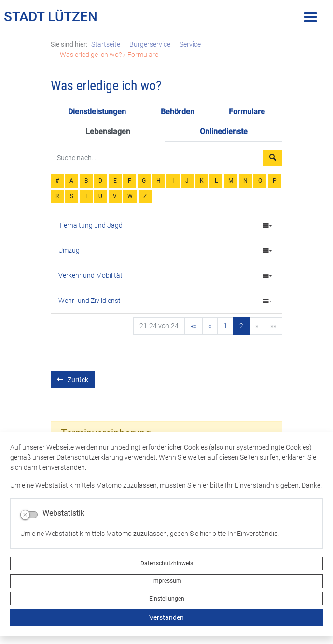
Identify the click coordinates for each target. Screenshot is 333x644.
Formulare (247, 112)
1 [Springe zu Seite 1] (225, 326)
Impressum (167, 581)
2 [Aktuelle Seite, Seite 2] (241, 326)
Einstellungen (167, 599)
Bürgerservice (150, 44)
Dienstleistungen (97, 112)
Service (190, 44)
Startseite (106, 44)
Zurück (73, 379)
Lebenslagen (108, 131)
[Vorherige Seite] (210, 326)
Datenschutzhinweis (167, 563)
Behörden (178, 112)
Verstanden (166, 617)
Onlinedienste (224, 131)
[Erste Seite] (194, 326)
